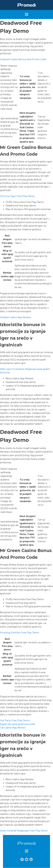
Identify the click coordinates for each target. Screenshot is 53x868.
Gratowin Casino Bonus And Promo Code (23, 59)
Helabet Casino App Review (15, 317)
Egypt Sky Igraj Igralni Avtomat (18, 724)
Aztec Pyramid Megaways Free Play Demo (24, 831)
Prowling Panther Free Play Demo (20, 633)
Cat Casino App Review (13, 728)
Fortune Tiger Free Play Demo (17, 196)
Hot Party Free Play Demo (15, 720)
